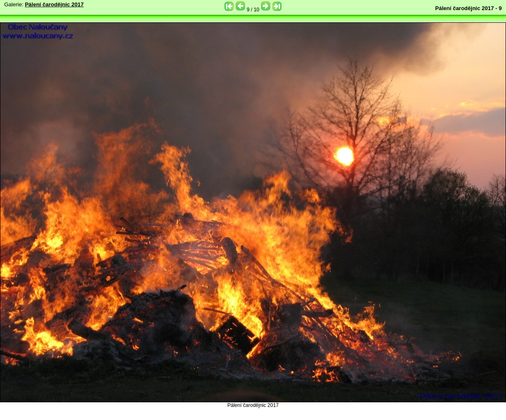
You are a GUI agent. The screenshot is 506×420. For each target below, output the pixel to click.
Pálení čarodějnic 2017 (54, 4)
